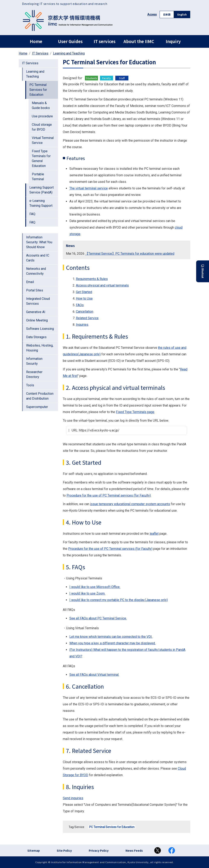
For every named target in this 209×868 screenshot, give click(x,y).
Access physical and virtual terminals (102, 285)
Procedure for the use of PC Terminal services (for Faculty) (109, 495)
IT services (105, 41)
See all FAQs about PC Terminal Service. (98, 618)
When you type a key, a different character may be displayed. (112, 643)
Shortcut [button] (203, 271)
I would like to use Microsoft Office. (95, 587)
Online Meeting (37, 320)
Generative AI (36, 312)
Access (152, 14)
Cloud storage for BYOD (42, 127)
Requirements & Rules (92, 279)
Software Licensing (40, 329)
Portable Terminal (38, 177)
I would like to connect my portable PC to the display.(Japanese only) (119, 600)
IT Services (40, 53)
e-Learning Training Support (41, 203)
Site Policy (64, 850)
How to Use (84, 298)
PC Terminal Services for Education (112, 827)
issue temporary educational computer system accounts (130, 504)
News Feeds (134, 850)
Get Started (84, 292)
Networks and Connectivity (36, 271)
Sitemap (34, 850)
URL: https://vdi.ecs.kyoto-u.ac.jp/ (96, 430)
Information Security (34, 361)
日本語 (167, 14)
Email (30, 282)
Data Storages (36, 337)
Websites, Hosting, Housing (40, 348)
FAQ (32, 214)
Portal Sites (35, 290)
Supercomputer (37, 407)
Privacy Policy (99, 850)
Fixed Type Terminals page (135, 412)
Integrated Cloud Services (38, 301)
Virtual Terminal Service (43, 140)
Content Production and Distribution (40, 396)
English (182, 14)
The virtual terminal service (89, 188)
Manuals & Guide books (41, 105)
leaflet (154, 534)
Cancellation (85, 312)
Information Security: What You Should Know (39, 242)
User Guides (70, 41)
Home (36, 41)
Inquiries (82, 325)
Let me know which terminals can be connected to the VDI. (111, 637)
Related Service (87, 318)
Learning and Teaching (69, 53)
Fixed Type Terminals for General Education (41, 158)
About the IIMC (139, 41)
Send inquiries (73, 798)
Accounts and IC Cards (38, 258)
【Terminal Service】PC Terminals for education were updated (130, 254)
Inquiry (173, 41)
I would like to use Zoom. (87, 593)
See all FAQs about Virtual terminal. (94, 675)
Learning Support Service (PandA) (42, 190)
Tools (30, 385)
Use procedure (42, 116)
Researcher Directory (34, 374)
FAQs (80, 305)
